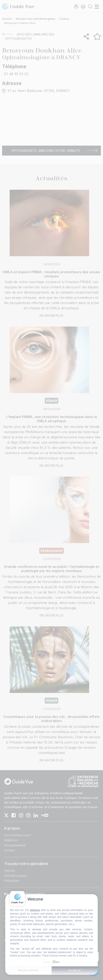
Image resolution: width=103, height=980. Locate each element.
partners (35, 910)
